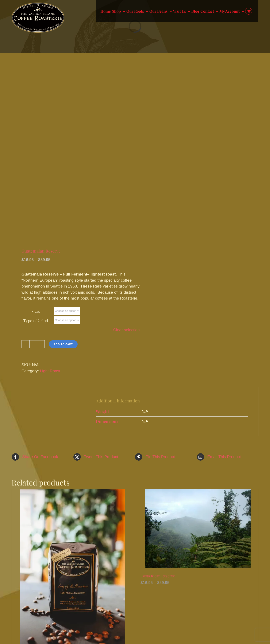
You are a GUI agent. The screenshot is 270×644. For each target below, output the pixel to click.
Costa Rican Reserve (158, 576)
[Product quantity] (33, 344)
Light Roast (50, 371)
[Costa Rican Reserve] (198, 529)
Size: (36, 311)
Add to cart (63, 344)
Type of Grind (36, 320)
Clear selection (127, 330)
